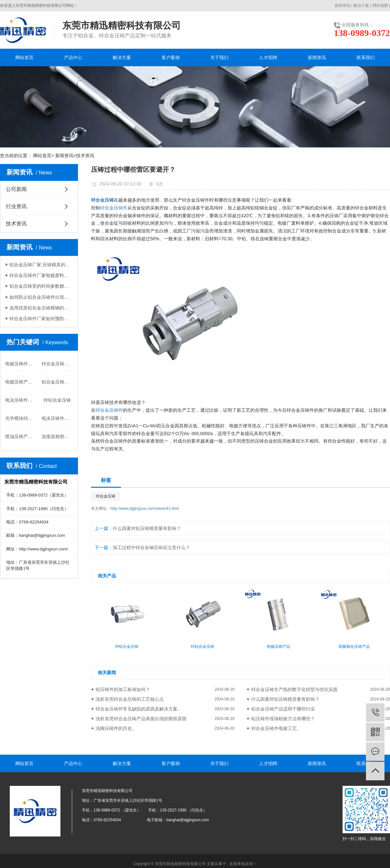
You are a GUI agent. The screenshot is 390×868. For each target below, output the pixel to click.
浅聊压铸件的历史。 (116, 728)
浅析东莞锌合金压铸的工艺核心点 (130, 699)
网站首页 (24, 57)
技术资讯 (85, 156)
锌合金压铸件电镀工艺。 (276, 728)
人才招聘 (268, 57)
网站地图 (380, 6)
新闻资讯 (343, 6)
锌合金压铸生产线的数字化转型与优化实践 (294, 689)
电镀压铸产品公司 (21, 382)
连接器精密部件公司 (57, 436)
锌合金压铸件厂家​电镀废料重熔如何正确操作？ (41, 275)
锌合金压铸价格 (57, 364)
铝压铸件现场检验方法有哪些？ (283, 719)
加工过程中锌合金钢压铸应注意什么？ (151, 547)
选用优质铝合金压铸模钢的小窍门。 (41, 308)
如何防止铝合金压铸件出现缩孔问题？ (41, 297)
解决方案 (361, 6)
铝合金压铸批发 (57, 382)
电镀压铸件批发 (21, 364)
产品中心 (73, 57)
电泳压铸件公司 (21, 400)
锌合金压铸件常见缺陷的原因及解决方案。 (139, 709)
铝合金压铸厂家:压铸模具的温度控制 (41, 265)
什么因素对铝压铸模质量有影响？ (147, 528)
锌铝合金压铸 (57, 400)
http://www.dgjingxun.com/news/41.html (145, 509)
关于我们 (219, 57)
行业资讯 (16, 206)
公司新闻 (16, 189)
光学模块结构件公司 (21, 418)
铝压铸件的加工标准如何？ (123, 689)
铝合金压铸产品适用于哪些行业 (283, 709)
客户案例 (171, 57)
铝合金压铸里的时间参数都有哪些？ (41, 286)
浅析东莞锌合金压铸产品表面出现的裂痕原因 (141, 719)
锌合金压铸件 (114, 208)
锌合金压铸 (106, 496)
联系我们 (366, 57)
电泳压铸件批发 (57, 418)
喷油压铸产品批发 (21, 436)
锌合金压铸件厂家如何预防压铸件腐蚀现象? (41, 319)
